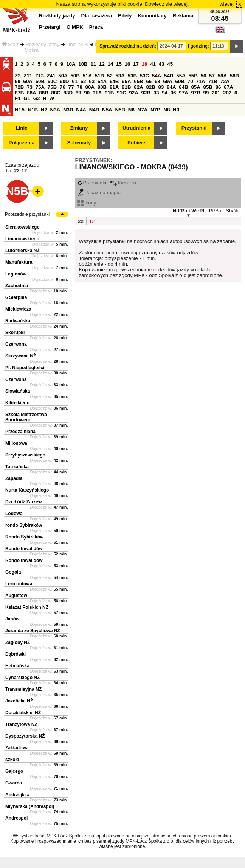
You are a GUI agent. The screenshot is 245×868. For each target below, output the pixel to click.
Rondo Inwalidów (24, 549)
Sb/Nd (233, 211)
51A (87, 76)
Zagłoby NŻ (18, 642)
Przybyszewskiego (25, 455)
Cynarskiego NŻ (22, 678)
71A (200, 81)
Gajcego (14, 771)
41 (153, 64)
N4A (81, 110)
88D (68, 93)
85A (195, 87)
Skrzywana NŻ (21, 356)
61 (75, 81)
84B (183, 87)
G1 (27, 98)
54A (157, 76)
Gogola (13, 572)
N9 (176, 110)
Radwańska (18, 321)
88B (43, 93)
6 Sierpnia (16, 297)
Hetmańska (17, 666)
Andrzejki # (17, 795)
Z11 (28, 76)
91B (109, 93)
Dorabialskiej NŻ (23, 713)
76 (63, 87)
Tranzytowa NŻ (21, 724)
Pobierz (136, 143)
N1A (20, 110)
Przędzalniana (20, 432)
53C (144, 76)
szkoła (12, 760)
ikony (87, 203)
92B (146, 93)
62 (83, 81)
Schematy (79, 143)
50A (63, 76)
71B (212, 81)
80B (102, 87)
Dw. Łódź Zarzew (23, 502)
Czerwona (16, 344)
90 (87, 93)
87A (228, 87)
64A (102, 81)
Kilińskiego (17, 403)
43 (162, 64)
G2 (37, 98)
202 (227, 93)
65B (138, 81)
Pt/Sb (215, 211)
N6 (131, 110)
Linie (21, 128)
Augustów (16, 596)
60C (52, 81)
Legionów (16, 274)
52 (110, 76)
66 (149, 81)
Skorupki (15, 333)
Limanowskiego (22, 239)
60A (28, 81)
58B (234, 76)
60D (64, 81)
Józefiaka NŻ (19, 701)
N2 (44, 110)
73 (30, 87)
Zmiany (79, 128)
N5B (120, 110)
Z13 (40, 76)
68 (157, 81)
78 (80, 87)
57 (212, 76)
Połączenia (22, 143)
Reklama (183, 16)
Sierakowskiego (22, 227)
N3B (68, 110)
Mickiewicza (18, 309)
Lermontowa (19, 584)
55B (193, 76)
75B (52, 87)
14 (111, 64)
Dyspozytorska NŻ (25, 736)
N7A (143, 110)
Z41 (51, 76)
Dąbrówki (16, 654)
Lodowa (14, 514)
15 (119, 64)
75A (40, 87)
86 (218, 87)
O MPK (75, 27)
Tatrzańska (17, 467)
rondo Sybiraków (24, 525)
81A (114, 87)
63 (92, 81)
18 (145, 64)
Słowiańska (18, 391)
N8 (167, 110)
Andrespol (16, 818)
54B (169, 76)
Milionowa (16, 443)
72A (225, 81)
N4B (94, 110)
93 (156, 93)
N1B (33, 110)
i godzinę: (198, 46)
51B (99, 76)
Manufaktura (19, 262)
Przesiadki (91, 183)
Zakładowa (17, 748)
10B (83, 64)
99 (206, 93)
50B (75, 76)
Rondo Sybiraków (24, 537)
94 (165, 93)
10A (71, 64)
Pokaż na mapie (99, 193)
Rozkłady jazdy (42, 44)
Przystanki (194, 128)
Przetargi (50, 27)
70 (190, 81)
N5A (107, 110)
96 (173, 93)
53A (120, 76)
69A (167, 81)
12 (102, 64)
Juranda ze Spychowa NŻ (33, 631)
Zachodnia (17, 286)
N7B (156, 110)
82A (138, 87)
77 (71, 87)
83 (161, 87)
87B (19, 93)
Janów (12, 619)
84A (171, 87)
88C (56, 93)
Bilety (125, 16)
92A (133, 93)
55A (181, 76)
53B (132, 76)
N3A (55, 110)
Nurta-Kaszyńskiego (27, 490)
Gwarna (14, 783)
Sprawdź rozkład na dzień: (128, 46)
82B (150, 87)
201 (216, 93)
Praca (96, 27)
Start (10, 44)
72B (19, 87)
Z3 (18, 76)
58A (222, 76)
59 (18, 81)
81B (126, 87)
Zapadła (14, 478)
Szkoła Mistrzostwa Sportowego (26, 417)
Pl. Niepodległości (25, 368)
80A (90, 87)
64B (114, 81)
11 (93, 64)
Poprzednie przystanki (27, 214)
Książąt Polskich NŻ (27, 607)
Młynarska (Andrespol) (30, 806)
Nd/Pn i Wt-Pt (189, 211)
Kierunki (123, 183)
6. (236, 93)
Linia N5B (77, 44)
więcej (227, 4)
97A (183, 93)
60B (40, 81)
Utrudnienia (136, 128)
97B (195, 93)
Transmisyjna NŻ (23, 689)
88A (31, 93)
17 (136, 64)
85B (208, 87)
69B (180, 81)
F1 (18, 98)
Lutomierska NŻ (22, 251)
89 (78, 93)
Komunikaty (152, 16)
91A (97, 93)
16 (128, 64)
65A (126, 81)
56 (204, 76)
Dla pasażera (97, 16)
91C (121, 93)
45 (170, 64)
